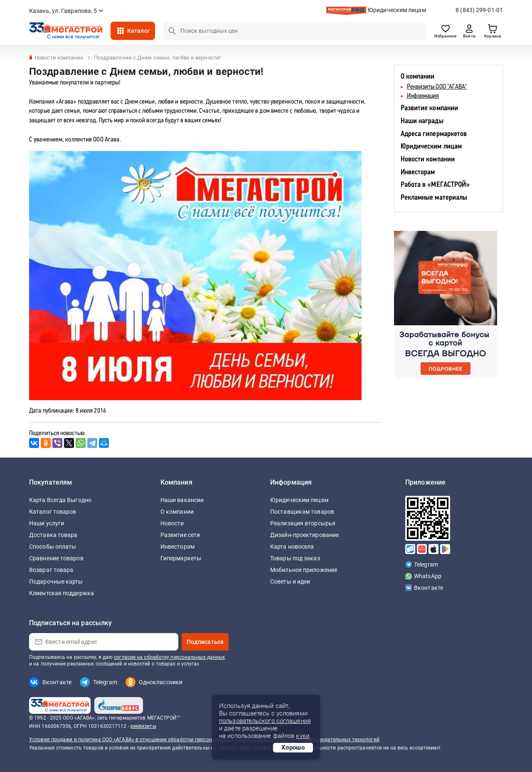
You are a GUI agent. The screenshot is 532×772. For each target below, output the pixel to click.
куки (302, 736)
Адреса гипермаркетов (434, 134)
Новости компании (428, 160)
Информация (423, 96)
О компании (418, 77)
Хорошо (293, 747)
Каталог (139, 31)
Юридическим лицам (397, 10)
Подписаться (205, 642)
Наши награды (422, 121)
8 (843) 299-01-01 (479, 10)
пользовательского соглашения (265, 721)
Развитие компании (430, 108)
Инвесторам (418, 172)
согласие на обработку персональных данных (169, 657)
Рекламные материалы (434, 198)
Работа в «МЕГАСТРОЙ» (435, 185)
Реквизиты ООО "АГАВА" (437, 87)
